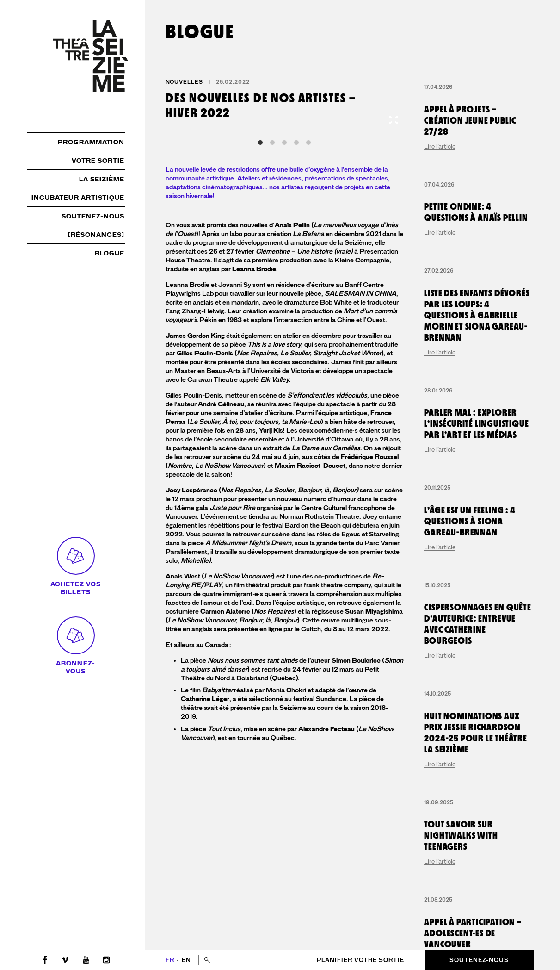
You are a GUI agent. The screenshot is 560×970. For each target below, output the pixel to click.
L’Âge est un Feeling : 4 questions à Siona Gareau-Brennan (470, 521)
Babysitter (218, 690)
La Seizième (102, 179)
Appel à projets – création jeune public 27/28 (470, 120)
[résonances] (96, 235)
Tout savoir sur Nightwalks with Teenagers (461, 835)
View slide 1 (260, 143)
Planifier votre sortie (360, 960)
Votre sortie (98, 161)
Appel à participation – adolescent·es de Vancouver (473, 933)
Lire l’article (440, 146)
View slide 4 (296, 143)
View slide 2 (272, 143)
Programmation (91, 142)
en (186, 960)
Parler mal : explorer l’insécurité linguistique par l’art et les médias (476, 423)
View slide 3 (284, 143)
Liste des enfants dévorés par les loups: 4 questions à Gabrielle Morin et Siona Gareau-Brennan (477, 315)
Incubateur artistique (78, 198)
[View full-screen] (394, 120)
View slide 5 (308, 143)
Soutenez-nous (93, 216)
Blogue (110, 253)
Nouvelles (184, 82)
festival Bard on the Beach (302, 525)
